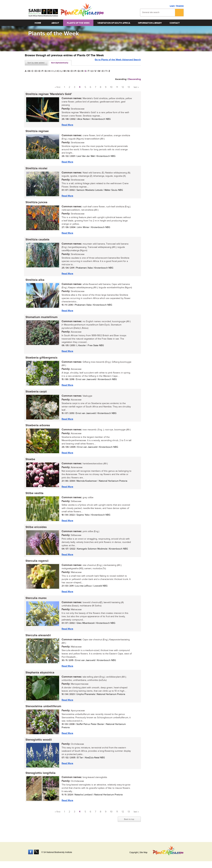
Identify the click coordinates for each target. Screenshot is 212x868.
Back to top (129, 827)
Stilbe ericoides (35, 532)
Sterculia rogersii (36, 566)
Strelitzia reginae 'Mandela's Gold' (48, 94)
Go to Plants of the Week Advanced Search (118, 62)
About (55, 23)
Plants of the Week (78, 23)
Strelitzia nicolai (36, 169)
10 (111, 87)
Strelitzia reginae (36, 132)
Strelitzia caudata (37, 241)
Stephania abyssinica (39, 679)
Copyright (134, 852)
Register (180, 6)
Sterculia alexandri (38, 641)
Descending (134, 79)
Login (172, 6)
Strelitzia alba (34, 282)
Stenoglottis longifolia (40, 780)
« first (58, 87)
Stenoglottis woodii (38, 747)
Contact (175, 23)
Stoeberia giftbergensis (41, 360)
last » (136, 87)
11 (117, 87)
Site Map (144, 852)
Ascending (121, 79)
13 (129, 87)
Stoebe (30, 463)
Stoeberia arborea (37, 429)
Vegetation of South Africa (114, 23)
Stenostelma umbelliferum (43, 713)
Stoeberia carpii (36, 395)
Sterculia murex (35, 603)
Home (38, 23)
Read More (67, 125)
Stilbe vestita (34, 497)
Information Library (150, 23)
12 (123, 87)
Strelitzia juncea (36, 204)
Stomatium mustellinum (41, 320)
